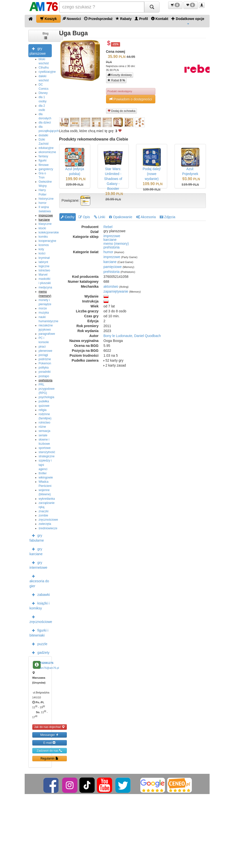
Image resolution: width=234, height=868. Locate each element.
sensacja (45, 431)
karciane (44, 220)
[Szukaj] (152, 7)
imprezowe (46, 215)
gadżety (40, 652)
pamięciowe (113, 267)
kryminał (44, 258)
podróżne (45, 359)
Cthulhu (44, 68)
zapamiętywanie (116, 291)
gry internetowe (38, 565)
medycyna (45, 287)
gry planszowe (38, 51)
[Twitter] (123, 785)
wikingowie (46, 478)
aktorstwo (111, 286)
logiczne (44, 266)
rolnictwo (45, 423)
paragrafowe (47, 334)
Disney (43, 93)
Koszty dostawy (120, 75)
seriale (43, 435)
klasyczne (45, 224)
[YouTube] (105, 785)
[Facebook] (51, 785)
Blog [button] (45, 35)
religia (43, 410)
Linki (100, 217)
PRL (42, 385)
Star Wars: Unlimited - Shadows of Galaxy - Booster (113, 179)
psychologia (46, 397)
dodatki (44, 135)
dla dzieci (45, 123)
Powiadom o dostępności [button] (131, 99)
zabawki (40, 594)
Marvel (43, 275)
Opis (84, 217)
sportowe (45, 448)
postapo (44, 376)
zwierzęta (45, 524)
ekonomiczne (47, 152)
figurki (43, 160)
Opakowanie (121, 217)
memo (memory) (116, 244)
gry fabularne (37, 537)
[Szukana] (102, 7)
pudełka (44, 401)
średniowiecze (48, 528)
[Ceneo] (180, 785)
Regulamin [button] (49, 758)
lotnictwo (45, 270)
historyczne (46, 199)
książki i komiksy (40, 605)
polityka (44, 368)
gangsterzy (46, 169)
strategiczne (47, 456)
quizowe (44, 406)
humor (108, 252)
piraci (42, 347)
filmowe (44, 165)
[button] (175, 5)
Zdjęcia (168, 217)
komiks (43, 237)
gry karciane (36, 551)
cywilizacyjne (47, 72)
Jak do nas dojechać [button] (49, 727)
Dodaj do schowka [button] (121, 111)
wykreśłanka (47, 499)
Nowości (72, 19)
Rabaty (124, 19)
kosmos (44, 245)
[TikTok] (87, 785)
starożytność (47, 452)
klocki (42, 228)
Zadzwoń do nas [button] (49, 751)
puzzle (38, 644)
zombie (44, 515)
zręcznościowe (48, 520)
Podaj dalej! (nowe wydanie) (152, 174)
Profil (141, 19)
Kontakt (160, 19)
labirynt (44, 262)
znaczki (44, 511)
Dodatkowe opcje (188, 20)
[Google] (153, 785)
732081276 (47, 663)
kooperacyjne (47, 241)
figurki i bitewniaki (39, 632)
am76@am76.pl (50, 668)
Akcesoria (146, 217)
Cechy (68, 217)
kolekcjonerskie (49, 232)
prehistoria (46, 380)
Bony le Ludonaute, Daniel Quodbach (132, 336)
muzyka (44, 313)
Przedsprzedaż (98, 19)
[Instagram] (70, 785)
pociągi (43, 355)
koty (41, 249)
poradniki (45, 372)
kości (42, 253)
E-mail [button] (49, 743)
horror (43, 203)
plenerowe (45, 351)
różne (42, 427)
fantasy (44, 156)
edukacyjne (46, 148)
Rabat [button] (116, 80)
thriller (43, 473)
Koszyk (48, 19)
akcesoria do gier (39, 581)
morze (43, 308)
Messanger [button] (49, 735)
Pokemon (45, 363)
